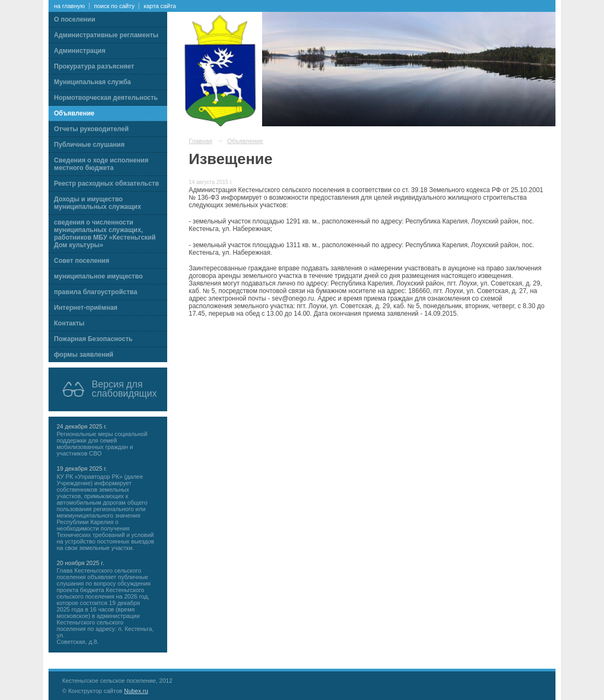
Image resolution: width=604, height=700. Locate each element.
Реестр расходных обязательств (107, 184)
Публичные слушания (89, 145)
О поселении (75, 19)
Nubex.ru (136, 691)
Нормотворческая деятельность (106, 98)
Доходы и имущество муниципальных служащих (98, 203)
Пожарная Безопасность (93, 339)
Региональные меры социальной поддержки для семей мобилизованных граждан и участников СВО (102, 444)
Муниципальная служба (92, 82)
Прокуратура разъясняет (94, 66)
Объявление (74, 113)
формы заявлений (84, 355)
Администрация (80, 51)
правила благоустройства (95, 292)
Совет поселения (81, 261)
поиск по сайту (114, 6)
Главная (201, 141)
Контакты (69, 323)
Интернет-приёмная (86, 308)
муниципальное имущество (98, 276)
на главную (69, 6)
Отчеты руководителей (91, 129)
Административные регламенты (106, 35)
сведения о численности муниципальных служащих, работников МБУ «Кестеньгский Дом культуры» (105, 234)
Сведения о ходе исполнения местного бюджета (101, 164)
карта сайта (160, 6)
